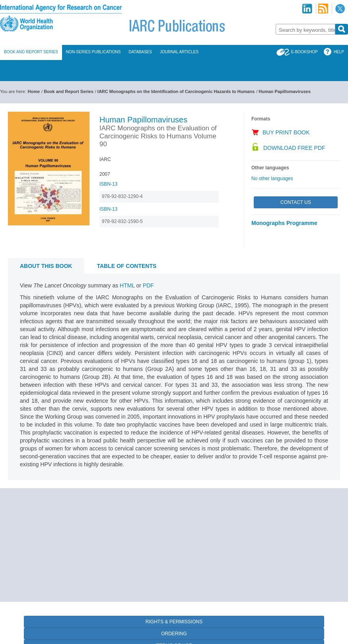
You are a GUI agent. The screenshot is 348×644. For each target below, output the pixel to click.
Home (34, 91)
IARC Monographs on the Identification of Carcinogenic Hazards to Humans (176, 91)
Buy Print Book (286, 132)
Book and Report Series (31, 52)
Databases (140, 52)
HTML (127, 285)
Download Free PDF (294, 148)
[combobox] (305, 29)
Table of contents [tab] (126, 266)
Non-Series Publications (93, 52)
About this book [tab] (46, 266)
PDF (148, 285)
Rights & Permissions (174, 622)
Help (339, 52)
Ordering (174, 634)
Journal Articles (179, 52)
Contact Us (296, 202)
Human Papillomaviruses (285, 91)
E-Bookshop (304, 52)
